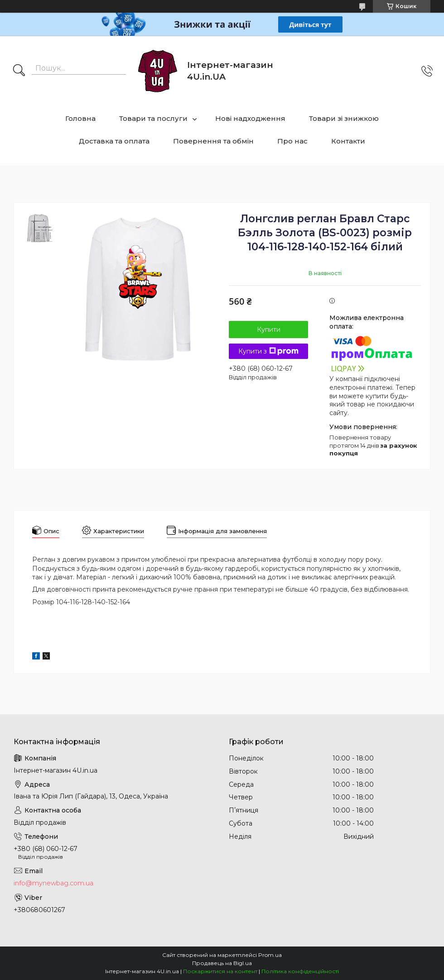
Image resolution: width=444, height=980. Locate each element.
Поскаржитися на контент (220, 971)
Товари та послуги (153, 118)
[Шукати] (19, 71)
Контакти (348, 141)
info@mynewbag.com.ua (53, 883)
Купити (269, 330)
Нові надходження (250, 118)
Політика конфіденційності (300, 971)
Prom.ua (270, 955)
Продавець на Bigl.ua (222, 963)
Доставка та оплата (114, 141)
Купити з (268, 351)
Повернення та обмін (213, 141)
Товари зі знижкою (344, 118)
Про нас (292, 141)
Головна (80, 118)
